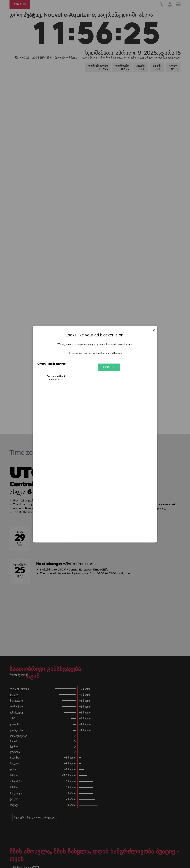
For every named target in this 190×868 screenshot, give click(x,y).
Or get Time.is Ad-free (51, 364)
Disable (109, 367)
